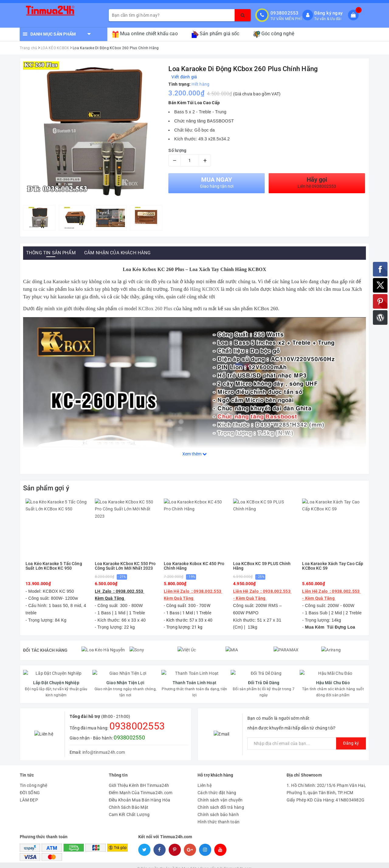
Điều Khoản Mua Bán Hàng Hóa (140, 793)
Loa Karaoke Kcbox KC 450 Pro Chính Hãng (194, 566)
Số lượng (177, 150)
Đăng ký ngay (328, 13)
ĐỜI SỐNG (30, 786)
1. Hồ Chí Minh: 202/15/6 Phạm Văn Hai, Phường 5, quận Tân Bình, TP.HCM (326, 782)
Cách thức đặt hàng (217, 786)
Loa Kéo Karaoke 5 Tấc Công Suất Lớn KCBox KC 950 (54, 566)
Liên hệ (205, 778)
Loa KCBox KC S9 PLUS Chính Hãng (262, 566)
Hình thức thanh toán (219, 815)
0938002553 (285, 13)
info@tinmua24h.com (104, 745)
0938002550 (129, 731)
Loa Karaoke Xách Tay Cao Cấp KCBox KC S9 (333, 566)
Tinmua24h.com (238, 862)
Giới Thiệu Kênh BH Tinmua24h (139, 778)
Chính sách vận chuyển (220, 793)
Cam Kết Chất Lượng (129, 808)
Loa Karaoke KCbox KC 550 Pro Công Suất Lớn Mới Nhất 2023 (125, 566)
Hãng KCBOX (205, 289)
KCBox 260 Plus (155, 309)
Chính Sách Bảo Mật (129, 800)
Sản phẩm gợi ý (46, 488)
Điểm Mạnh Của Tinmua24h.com (141, 786)
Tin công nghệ (33, 778)
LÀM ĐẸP (29, 793)
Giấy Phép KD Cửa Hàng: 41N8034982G (326, 793)
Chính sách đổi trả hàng (221, 800)
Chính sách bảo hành (218, 808)
